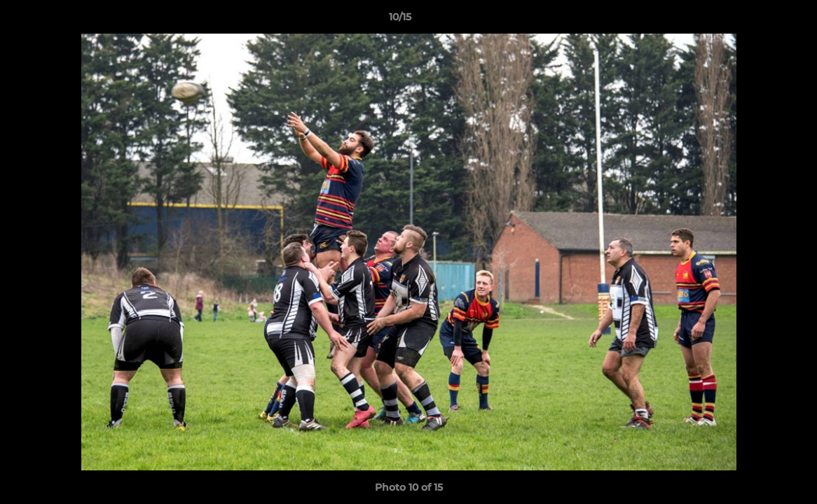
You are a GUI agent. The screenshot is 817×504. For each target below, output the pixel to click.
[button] (758, 20)
